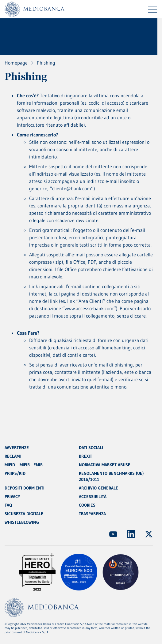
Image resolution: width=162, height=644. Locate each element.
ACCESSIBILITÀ (93, 497)
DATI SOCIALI (91, 448)
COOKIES (87, 505)
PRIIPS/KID (15, 473)
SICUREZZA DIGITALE (24, 514)
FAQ (8, 505)
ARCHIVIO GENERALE (98, 488)
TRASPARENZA (92, 514)
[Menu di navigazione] (152, 9)
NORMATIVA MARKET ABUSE (105, 465)
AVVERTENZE (17, 448)
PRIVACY (12, 497)
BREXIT (85, 456)
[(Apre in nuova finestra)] (113, 534)
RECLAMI (13, 456)
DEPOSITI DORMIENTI (25, 488)
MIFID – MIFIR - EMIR (24, 465)
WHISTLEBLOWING (22, 522)
